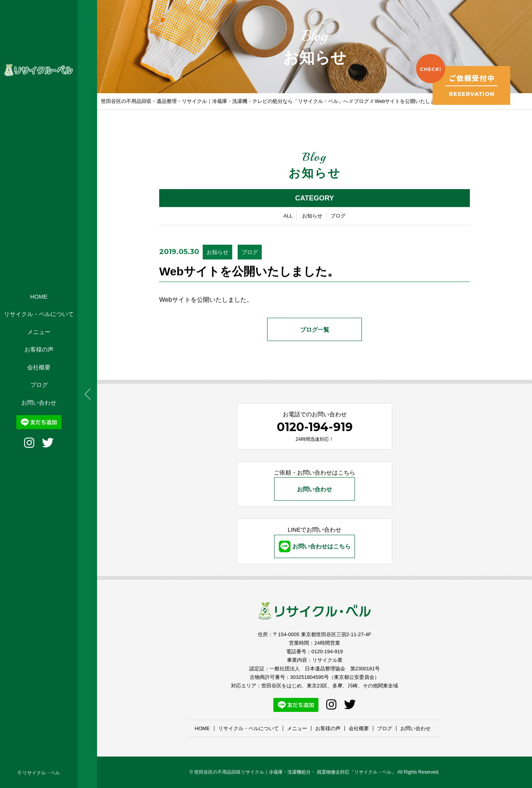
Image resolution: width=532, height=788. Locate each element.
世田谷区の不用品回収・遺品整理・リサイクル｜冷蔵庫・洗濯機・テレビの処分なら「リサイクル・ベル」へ (225, 101)
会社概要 (39, 367)
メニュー (39, 332)
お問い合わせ (39, 403)
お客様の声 (39, 349)
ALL (288, 217)
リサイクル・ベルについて (39, 314)
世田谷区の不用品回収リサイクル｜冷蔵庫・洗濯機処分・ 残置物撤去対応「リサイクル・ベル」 (295, 772)
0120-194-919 (315, 427)
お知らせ (312, 217)
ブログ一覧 (315, 330)
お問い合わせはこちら (315, 546)
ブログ (39, 385)
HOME (39, 297)
